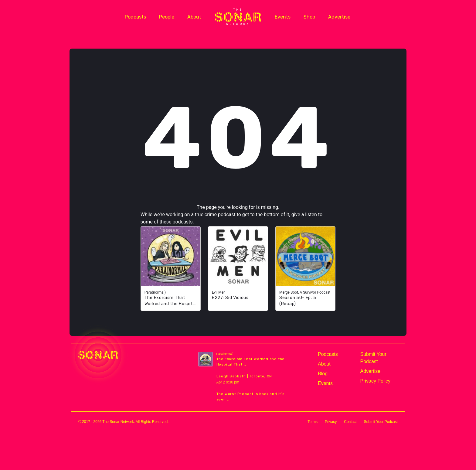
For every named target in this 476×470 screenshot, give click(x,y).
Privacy (331, 422)
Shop (309, 17)
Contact (350, 422)
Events (283, 17)
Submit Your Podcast (373, 358)
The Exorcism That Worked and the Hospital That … (251, 362)
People (167, 17)
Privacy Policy (376, 381)
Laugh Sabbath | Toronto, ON (244, 376)
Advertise (339, 17)
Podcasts (135, 17)
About (194, 17)
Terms (313, 422)
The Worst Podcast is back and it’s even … (251, 397)
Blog (323, 374)
